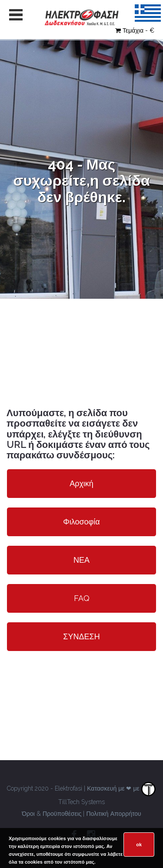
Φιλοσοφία (81, 522)
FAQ (82, 598)
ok (139, 845)
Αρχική (81, 483)
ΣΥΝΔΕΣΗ (81, 636)
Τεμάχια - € (135, 30)
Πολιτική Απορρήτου (113, 814)
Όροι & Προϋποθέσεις (52, 814)
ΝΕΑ (81, 560)
